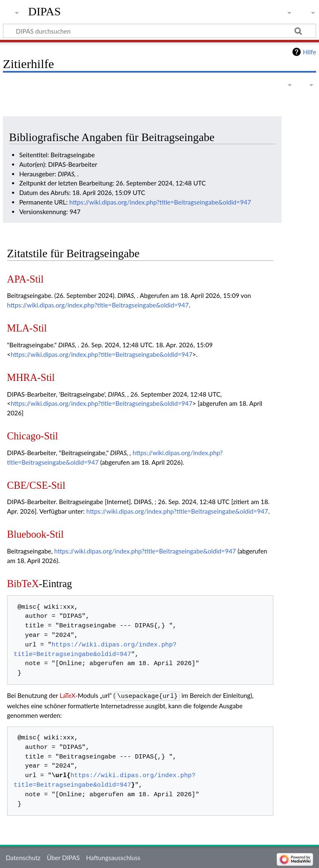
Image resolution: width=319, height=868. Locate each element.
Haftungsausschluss (113, 857)
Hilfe (309, 52)
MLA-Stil (27, 328)
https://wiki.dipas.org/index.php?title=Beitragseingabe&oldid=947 (160, 202)
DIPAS (45, 11)
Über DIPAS (63, 857)
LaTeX (67, 695)
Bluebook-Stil (35, 534)
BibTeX (23, 584)
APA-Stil (25, 279)
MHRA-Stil (31, 377)
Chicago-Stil (33, 436)
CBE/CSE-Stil (36, 485)
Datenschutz (23, 857)
